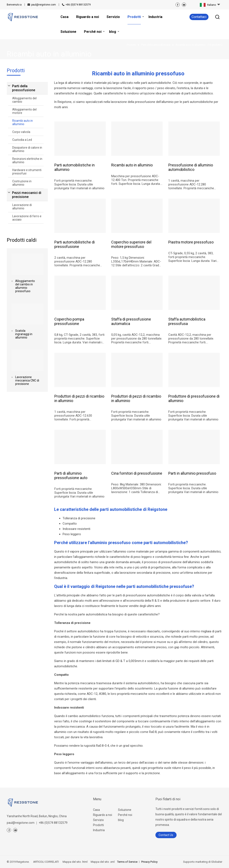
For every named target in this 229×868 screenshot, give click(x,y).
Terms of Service (127, 862)
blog (121, 820)
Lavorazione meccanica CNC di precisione (27, 380)
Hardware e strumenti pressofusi (27, 172)
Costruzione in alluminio (22, 183)
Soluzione (125, 810)
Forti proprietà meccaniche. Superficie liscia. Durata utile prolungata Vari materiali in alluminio (79, 184)
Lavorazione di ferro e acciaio (27, 218)
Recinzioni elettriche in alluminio (27, 160)
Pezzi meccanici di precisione (27, 195)
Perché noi (125, 815)
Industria (99, 830)
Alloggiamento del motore (24, 111)
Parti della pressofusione (24, 88)
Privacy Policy (149, 862)
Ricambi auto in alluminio (23, 122)
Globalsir (217, 862)
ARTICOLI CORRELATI (46, 862)
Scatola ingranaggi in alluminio (24, 334)
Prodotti (98, 825)
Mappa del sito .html (75, 862)
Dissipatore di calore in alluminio (27, 149)
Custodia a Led (22, 140)
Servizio (98, 820)
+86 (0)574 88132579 (78, 5)
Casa (96, 810)
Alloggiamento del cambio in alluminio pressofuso (25, 286)
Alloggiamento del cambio (24, 100)
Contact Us (166, 835)
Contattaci (199, 17)
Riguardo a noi (103, 815)
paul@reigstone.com (44, 5)
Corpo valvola (21, 132)
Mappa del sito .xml (102, 862)
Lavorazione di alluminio (22, 207)
